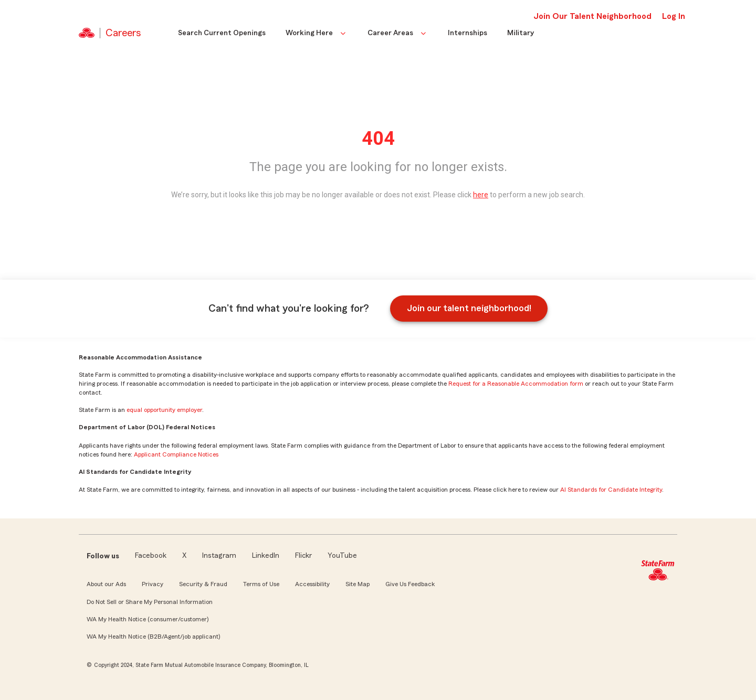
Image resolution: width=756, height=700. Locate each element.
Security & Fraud (203, 584)
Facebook (151, 556)
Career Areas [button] (398, 33)
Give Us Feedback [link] (410, 584)
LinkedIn (266, 556)
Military (521, 33)
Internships (468, 33)
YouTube (342, 556)
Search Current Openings (222, 33)
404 (378, 139)
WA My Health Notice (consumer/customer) (148, 619)
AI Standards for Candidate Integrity (611, 490)
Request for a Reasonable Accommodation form (516, 384)
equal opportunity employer (164, 410)
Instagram (219, 556)
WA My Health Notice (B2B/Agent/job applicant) (153, 637)
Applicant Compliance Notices (176, 454)
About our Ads (106, 584)
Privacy (153, 584)
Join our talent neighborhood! (469, 308)
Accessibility (312, 584)
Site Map (358, 584)
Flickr (303, 556)
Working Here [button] (317, 33)
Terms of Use (261, 584)
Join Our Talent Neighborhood (592, 16)
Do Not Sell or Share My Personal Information (150, 602)
